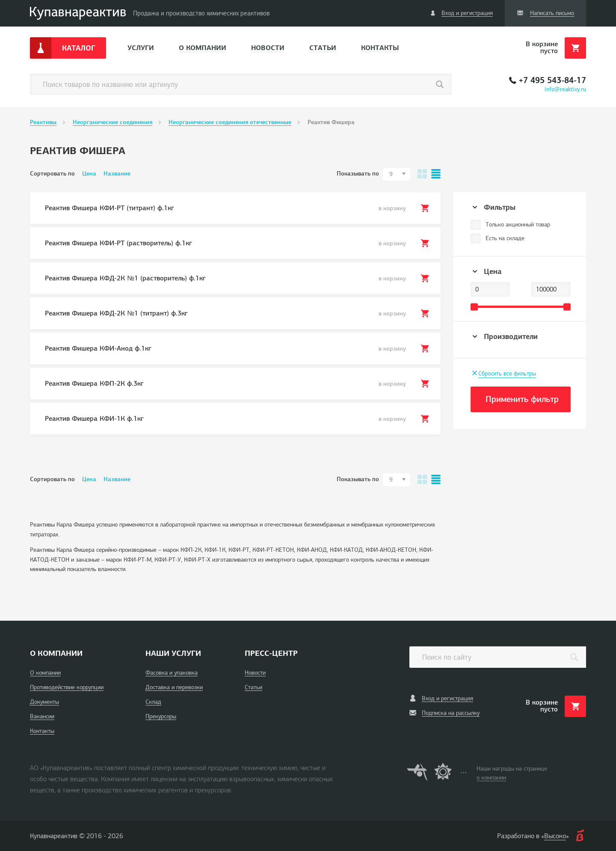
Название (117, 174)
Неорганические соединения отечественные (230, 122)
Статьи (323, 48)
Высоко (555, 836)
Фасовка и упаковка (172, 673)
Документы (44, 702)
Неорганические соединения (113, 122)
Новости (268, 48)
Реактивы (43, 122)
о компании (491, 778)
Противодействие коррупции (67, 687)
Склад (153, 702)
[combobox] (397, 174)
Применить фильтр (522, 399)
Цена (89, 174)
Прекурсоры (161, 716)
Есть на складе (505, 238)
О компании (203, 48)
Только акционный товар (518, 225)
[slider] (474, 307)
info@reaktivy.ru (565, 89)
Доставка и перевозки (174, 687)
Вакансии (42, 716)
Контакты (380, 48)
